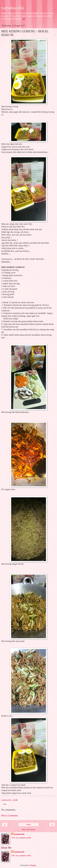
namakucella (13, 8)
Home (28, 825)
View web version (29, 830)
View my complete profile (21, 838)
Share (5, 804)
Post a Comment (9, 816)
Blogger (33, 865)
